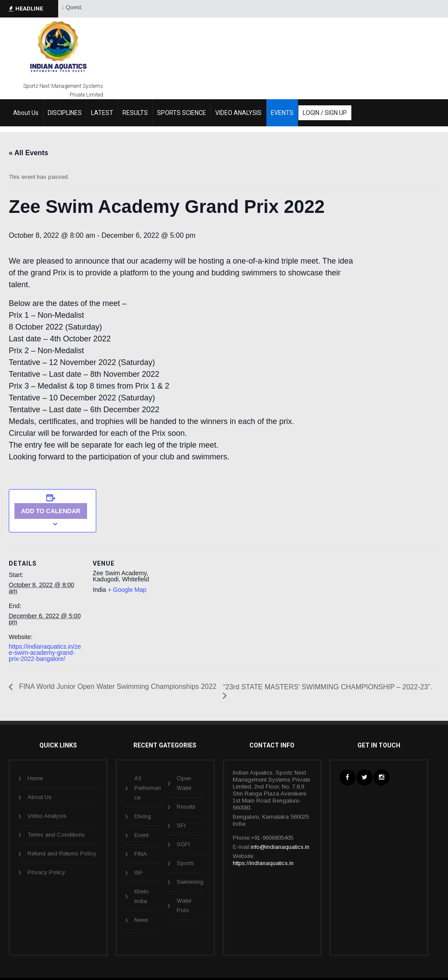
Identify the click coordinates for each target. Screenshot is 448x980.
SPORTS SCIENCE (182, 113)
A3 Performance (148, 788)
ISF (139, 873)
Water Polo (184, 905)
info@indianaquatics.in (280, 847)
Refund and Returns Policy (62, 853)
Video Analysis (47, 816)
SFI (181, 825)
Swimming (190, 882)
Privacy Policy (46, 872)
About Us (26, 113)
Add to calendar (51, 511)
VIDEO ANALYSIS (238, 113)
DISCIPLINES (65, 113)
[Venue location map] (223, 607)
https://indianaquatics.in (263, 863)
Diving (143, 816)
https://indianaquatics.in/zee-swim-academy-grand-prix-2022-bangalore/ (45, 653)
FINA (141, 854)
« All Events (28, 153)
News (141, 920)
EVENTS (282, 113)
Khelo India (142, 896)
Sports (185, 863)
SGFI (183, 844)
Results (186, 807)
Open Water (184, 783)
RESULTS (135, 113)
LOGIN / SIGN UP (325, 113)
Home (35, 778)
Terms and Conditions (56, 835)
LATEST (102, 113)
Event (141, 835)
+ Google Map (127, 590)
